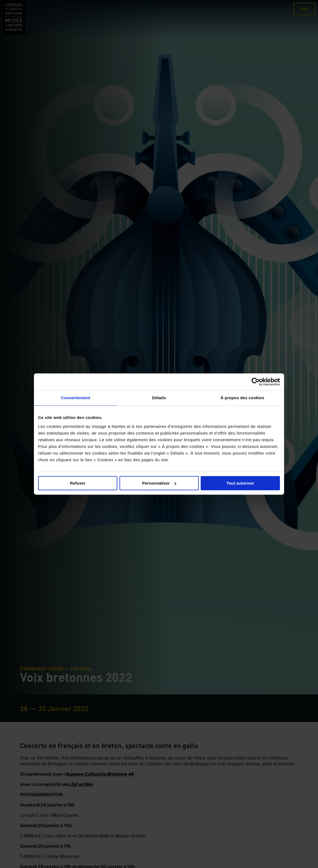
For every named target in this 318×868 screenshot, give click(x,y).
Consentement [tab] (75, 398)
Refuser (78, 483)
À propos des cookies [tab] (242, 398)
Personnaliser (159, 483)
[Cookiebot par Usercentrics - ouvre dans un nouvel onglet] (256, 382)
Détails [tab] (159, 398)
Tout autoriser (240, 483)
